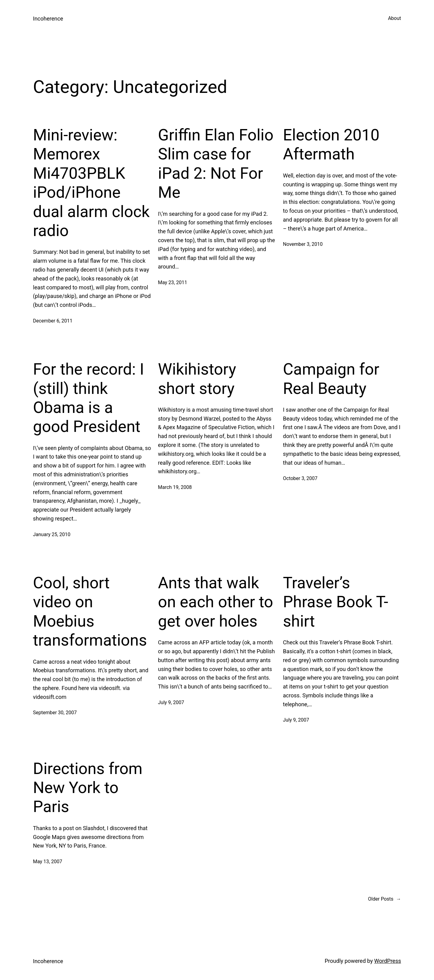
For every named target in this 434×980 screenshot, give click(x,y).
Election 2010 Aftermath (331, 145)
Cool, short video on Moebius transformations (90, 612)
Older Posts (385, 899)
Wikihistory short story (197, 379)
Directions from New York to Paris (88, 788)
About (395, 18)
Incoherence (48, 19)
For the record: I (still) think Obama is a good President (89, 398)
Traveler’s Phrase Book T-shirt (336, 602)
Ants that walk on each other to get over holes (215, 602)
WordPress (388, 961)
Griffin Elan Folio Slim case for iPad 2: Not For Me (216, 164)
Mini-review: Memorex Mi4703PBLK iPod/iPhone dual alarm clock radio (91, 183)
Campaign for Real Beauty (331, 379)
